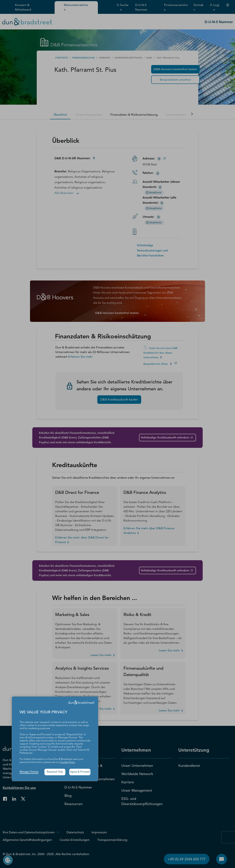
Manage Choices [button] (29, 772)
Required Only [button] (55, 772)
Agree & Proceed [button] (80, 772)
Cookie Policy (68, 762)
